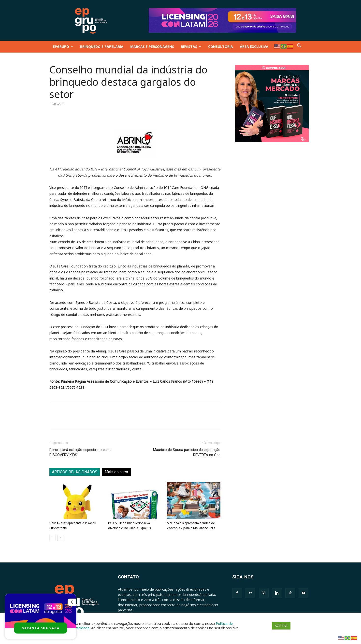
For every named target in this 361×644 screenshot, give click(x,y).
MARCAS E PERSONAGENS (152, 47)
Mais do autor (116, 472)
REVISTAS (191, 47)
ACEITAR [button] (281, 626)
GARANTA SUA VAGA (41, 628)
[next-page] (60, 538)
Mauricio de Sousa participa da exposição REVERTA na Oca (187, 452)
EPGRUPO (63, 47)
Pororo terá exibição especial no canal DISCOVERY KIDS (80, 452)
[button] (299, 47)
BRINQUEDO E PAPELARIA (102, 47)
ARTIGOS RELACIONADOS (75, 472)
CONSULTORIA (221, 47)
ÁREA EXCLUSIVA (254, 47)
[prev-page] (52, 538)
